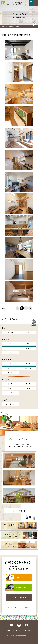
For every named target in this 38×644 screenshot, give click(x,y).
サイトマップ (28, 631)
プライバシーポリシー (13, 631)
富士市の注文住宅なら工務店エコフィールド (21, 636)
